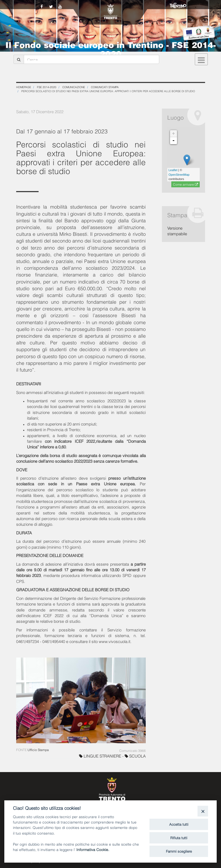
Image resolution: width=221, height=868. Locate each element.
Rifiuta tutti (179, 838)
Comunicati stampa (105, 87)
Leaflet (173, 170)
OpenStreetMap (179, 175)
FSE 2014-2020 (47, 87)
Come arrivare (186, 185)
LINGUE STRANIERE (101, 756)
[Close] (203, 811)
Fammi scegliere (179, 851)
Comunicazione (74, 87)
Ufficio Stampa (38, 750)
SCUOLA (135, 756)
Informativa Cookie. (93, 849)
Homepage (24, 87)
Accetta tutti (179, 824)
